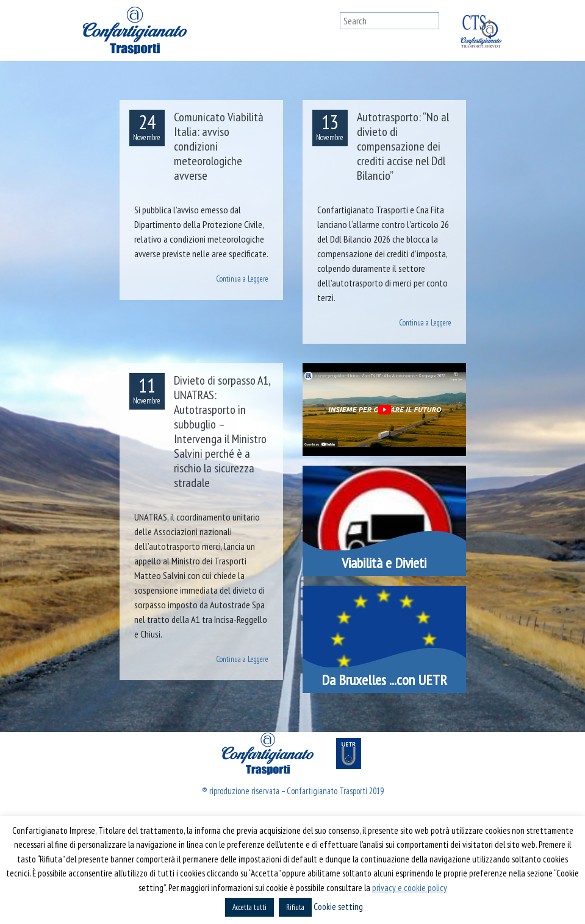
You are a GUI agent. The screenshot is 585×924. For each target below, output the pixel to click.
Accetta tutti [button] (249, 907)
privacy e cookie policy (410, 888)
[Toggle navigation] (328, 30)
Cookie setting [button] (338, 907)
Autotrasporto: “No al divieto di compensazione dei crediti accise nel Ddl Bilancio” (403, 146)
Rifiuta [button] (295, 907)
